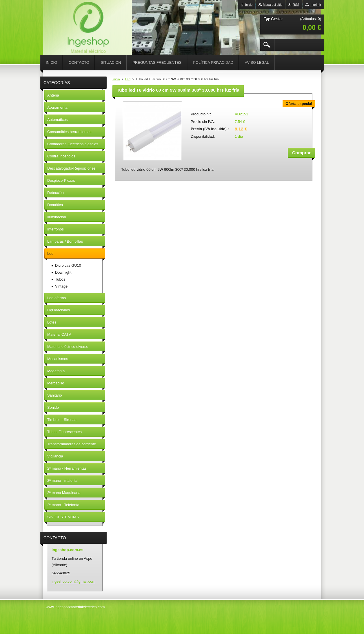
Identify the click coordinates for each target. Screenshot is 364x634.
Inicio (116, 79)
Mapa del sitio (273, 5)
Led (128, 79)
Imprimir (315, 5)
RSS (296, 5)
